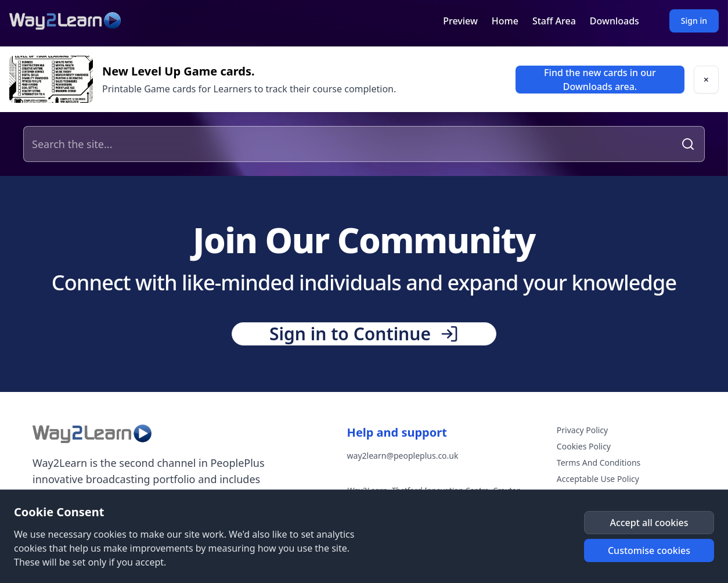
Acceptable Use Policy (598, 479)
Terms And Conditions (599, 463)
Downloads (615, 21)
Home (505, 21)
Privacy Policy (582, 430)
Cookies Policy (584, 446)
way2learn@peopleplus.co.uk (403, 456)
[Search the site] (351, 144)
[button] (706, 80)
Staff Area (554, 21)
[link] (600, 80)
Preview (460, 21)
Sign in (694, 21)
